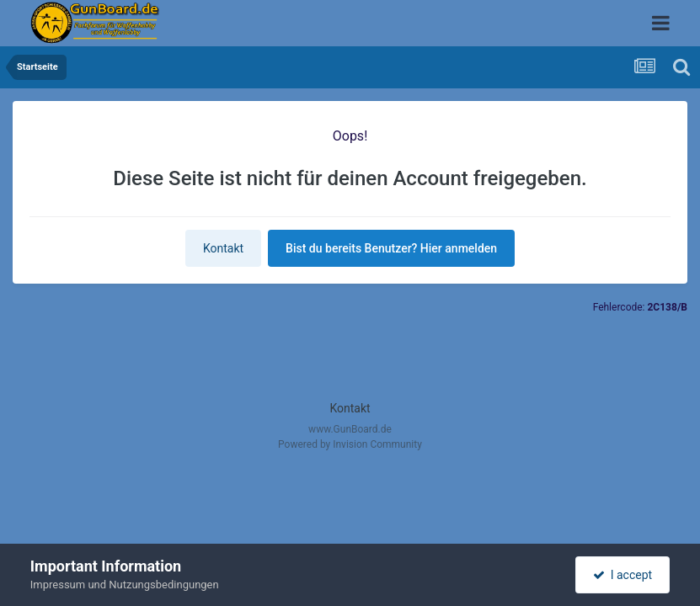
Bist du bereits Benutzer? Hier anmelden (391, 248)
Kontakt (223, 248)
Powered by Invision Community (350, 444)
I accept (623, 575)
